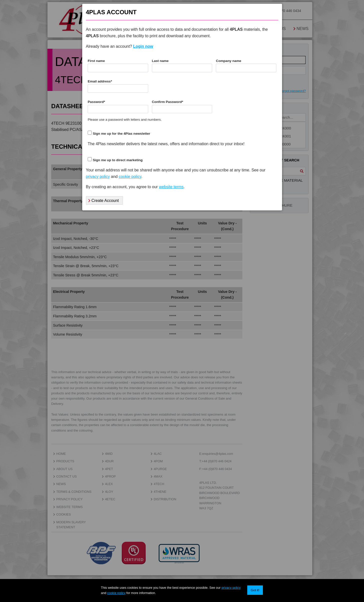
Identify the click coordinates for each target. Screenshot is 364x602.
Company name (228, 61)
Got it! (255, 590)
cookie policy (116, 593)
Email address (100, 81)
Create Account (104, 201)
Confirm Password (168, 102)
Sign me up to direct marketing (118, 160)
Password (96, 102)
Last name (160, 61)
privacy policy (231, 588)
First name (96, 61)
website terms (171, 187)
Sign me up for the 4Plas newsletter (121, 134)
